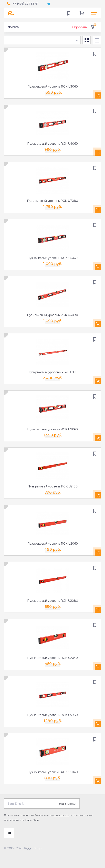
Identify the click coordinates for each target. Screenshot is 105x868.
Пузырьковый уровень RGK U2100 (53, 486)
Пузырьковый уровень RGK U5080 (52, 715)
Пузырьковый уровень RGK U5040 (53, 772)
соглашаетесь (61, 815)
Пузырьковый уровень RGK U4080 (52, 315)
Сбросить (79, 27)
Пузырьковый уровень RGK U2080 (53, 601)
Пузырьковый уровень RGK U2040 (52, 658)
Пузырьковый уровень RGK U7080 (52, 201)
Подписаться (67, 804)
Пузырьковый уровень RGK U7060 (52, 429)
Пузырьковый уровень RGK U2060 (53, 544)
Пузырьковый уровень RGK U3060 (53, 87)
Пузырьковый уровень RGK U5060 (52, 258)
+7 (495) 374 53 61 (25, 4)
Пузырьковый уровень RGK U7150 (53, 372)
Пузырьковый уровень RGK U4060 (52, 144)
